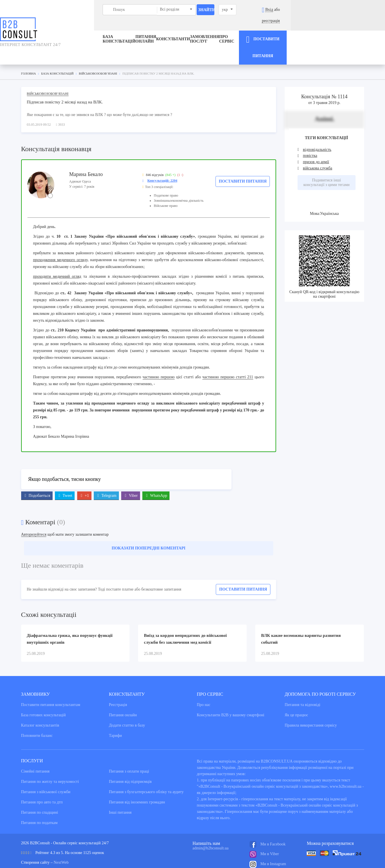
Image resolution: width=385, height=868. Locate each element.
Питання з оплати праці (129, 751)
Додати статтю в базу (127, 705)
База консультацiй (76, 28)
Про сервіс (268, 28)
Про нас (204, 684)
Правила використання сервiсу (311, 705)
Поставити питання (243, 161)
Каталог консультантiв (40, 705)
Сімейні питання (35, 751)
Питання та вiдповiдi (303, 684)
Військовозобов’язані (48, 73)
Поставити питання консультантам (51, 684)
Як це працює (296, 694)
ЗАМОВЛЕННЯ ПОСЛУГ (221, 28)
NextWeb (61, 842)
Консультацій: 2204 (162, 160)
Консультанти (173, 28)
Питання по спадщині (40, 792)
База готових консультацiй (43, 694)
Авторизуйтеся (34, 514)
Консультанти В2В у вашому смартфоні (231, 694)
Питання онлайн (127, 28)
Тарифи (115, 715)
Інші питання (120, 792)
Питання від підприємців (130, 761)
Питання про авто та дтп (42, 782)
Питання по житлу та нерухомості (50, 761)
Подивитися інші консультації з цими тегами (326, 162)
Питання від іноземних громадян (137, 782)
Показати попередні (149, 528)
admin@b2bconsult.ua (211, 828)
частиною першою (159, 356)
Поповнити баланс (37, 715)
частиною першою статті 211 (228, 356)
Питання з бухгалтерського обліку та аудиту (146, 771)
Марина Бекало (86, 154)
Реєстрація (118, 684)
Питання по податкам (39, 802)
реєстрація (363, 10)
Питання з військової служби (46, 771)
